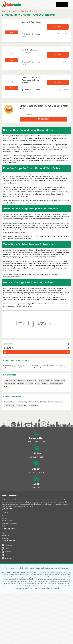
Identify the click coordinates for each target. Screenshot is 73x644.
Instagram (7, 555)
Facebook (7, 545)
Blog (3, 515)
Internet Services (22, 11)
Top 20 (4, 533)
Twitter (5, 548)
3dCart (37, 384)
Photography (23, 402)
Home (4, 11)
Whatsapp (7, 558)
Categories (11, 11)
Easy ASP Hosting (10, 384)
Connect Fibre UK (9, 380)
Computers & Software (55, 402)
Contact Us (5, 518)
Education (43, 402)
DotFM (6, 387)
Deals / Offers (36, 348)
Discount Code (36, 344)
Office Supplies (33, 405)
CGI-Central (29, 384)
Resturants (5, 535)
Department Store (9, 405)
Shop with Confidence (31, 22)
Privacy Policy (7, 521)
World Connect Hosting (46, 380)
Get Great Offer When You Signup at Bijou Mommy (31, 80)
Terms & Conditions (63, 34)
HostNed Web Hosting (56, 384)
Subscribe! (43, 119)
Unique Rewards (60, 380)
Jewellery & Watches (10, 402)
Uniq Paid (44, 384)
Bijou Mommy (34, 11)
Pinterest (6, 552)
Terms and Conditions (9, 523)
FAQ (3, 526)
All (36, 352)
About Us (5, 513)
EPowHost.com (32, 380)
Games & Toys (33, 402)
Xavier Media (21, 380)
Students (5, 538)
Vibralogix (21, 384)
